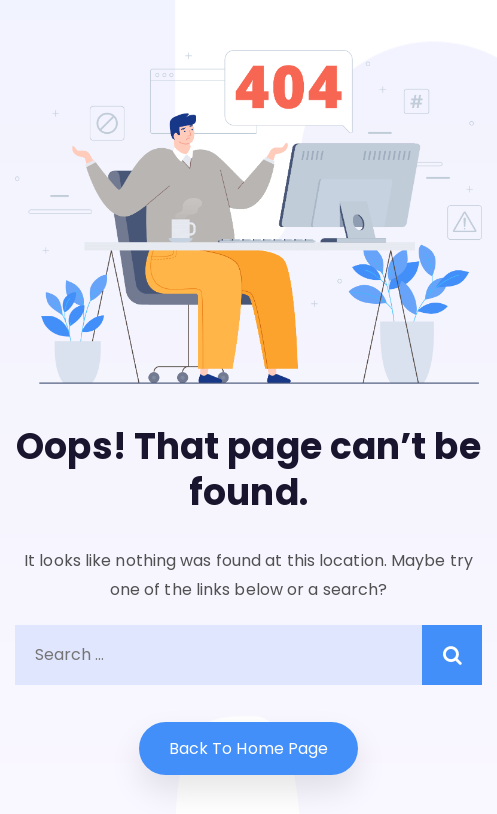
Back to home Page (249, 748)
